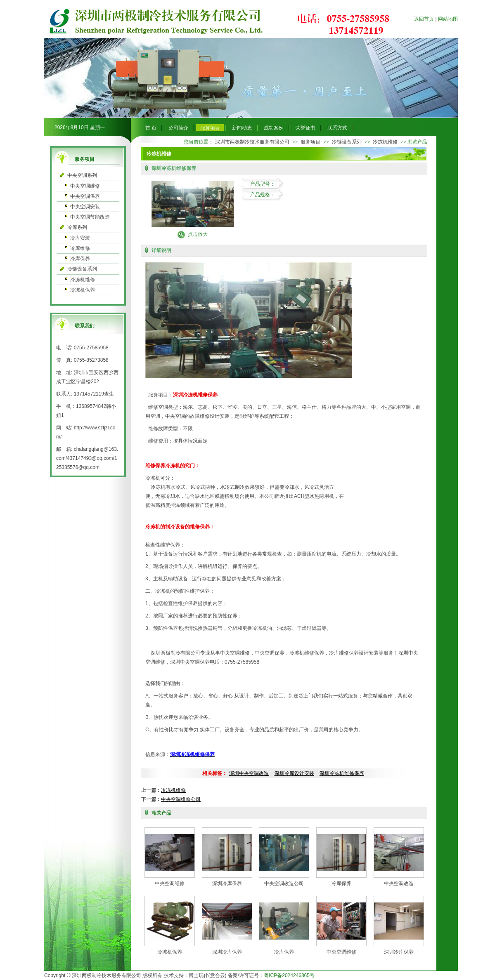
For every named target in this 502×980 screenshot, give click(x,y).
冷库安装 (80, 238)
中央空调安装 (85, 207)
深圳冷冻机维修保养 (342, 773)
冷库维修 (80, 248)
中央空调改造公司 (284, 883)
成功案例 (274, 128)
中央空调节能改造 (90, 217)
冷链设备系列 (82, 269)
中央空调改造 (399, 883)
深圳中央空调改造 (249, 773)
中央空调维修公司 (181, 799)
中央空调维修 (85, 186)
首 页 (151, 128)
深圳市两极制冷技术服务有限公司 (252, 142)
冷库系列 (77, 227)
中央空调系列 (82, 175)
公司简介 (178, 128)
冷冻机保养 (83, 290)
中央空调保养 (85, 196)
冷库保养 (80, 259)
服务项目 (210, 128)
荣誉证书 (305, 128)
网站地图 (448, 19)
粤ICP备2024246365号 (289, 975)
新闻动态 (242, 128)
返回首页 (424, 19)
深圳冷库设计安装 (294, 773)
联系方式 (337, 128)
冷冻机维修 (83, 280)
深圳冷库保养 (227, 883)
